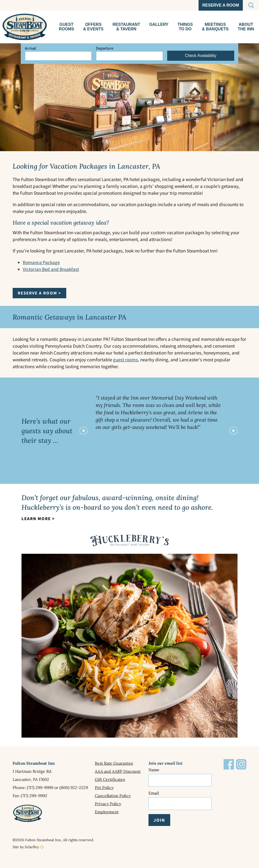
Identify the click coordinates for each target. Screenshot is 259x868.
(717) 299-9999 (40, 787)
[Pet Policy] (122, 787)
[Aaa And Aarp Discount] (122, 771)
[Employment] (122, 812)
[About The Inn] (246, 27)
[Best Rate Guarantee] (122, 763)
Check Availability (201, 56)
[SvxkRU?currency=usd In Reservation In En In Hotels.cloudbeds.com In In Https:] (221, 5)
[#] (251, 5)
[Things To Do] (185, 27)
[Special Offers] (93, 27)
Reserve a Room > (39, 293)
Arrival (30, 48)
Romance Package (41, 262)
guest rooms (125, 360)
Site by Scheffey (26, 842)
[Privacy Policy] (122, 804)
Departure (105, 48)
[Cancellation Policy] (122, 796)
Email (154, 790)
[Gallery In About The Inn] (159, 27)
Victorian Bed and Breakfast (51, 269)
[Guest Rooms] (66, 27)
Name (154, 770)
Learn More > (38, 519)
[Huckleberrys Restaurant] (126, 27)
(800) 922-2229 (74, 787)
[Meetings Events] (215, 27)
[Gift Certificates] (122, 779)
